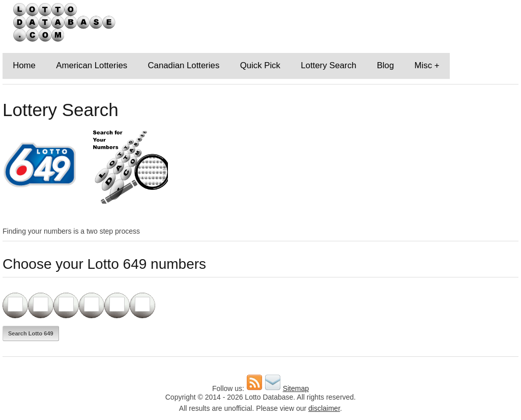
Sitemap (296, 388)
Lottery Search (328, 65)
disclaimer (324, 408)
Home (24, 65)
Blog (386, 65)
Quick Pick (260, 65)
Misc (424, 65)
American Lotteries (92, 65)
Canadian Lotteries (183, 65)
